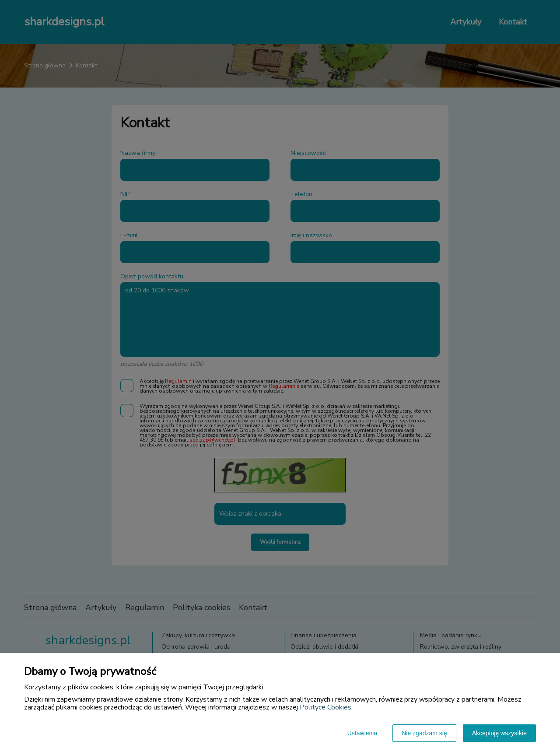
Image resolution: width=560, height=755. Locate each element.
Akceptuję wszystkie (499, 733)
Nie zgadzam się (424, 733)
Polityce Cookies (325, 707)
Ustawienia (362, 733)
